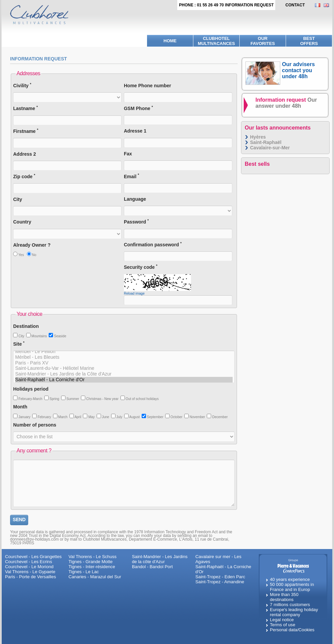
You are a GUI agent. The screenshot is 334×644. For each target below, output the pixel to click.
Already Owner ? (32, 245)
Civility (22, 85)
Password (136, 222)
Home (170, 41)
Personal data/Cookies (292, 630)
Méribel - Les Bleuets (124, 357)
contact (295, 5)
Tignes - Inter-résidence (92, 567)
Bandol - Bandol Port (152, 567)
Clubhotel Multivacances (216, 41)
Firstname (26, 131)
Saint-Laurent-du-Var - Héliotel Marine (124, 368)
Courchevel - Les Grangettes (33, 557)
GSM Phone (138, 108)
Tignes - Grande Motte (90, 562)
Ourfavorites (263, 41)
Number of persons (35, 425)
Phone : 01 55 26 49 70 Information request (226, 5)
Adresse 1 (135, 131)
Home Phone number (148, 86)
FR (319, 5)
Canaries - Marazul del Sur (95, 577)
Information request (286, 103)
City (17, 199)
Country (22, 222)
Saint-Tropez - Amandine (220, 582)
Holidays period (31, 389)
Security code (141, 267)
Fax (128, 154)
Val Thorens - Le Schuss (92, 557)
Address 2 (25, 154)
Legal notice (282, 620)
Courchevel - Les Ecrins (29, 562)
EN (328, 5)
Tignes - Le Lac (84, 572)
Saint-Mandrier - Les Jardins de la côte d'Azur (160, 559)
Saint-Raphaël (266, 142)
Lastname (25, 108)
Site (19, 344)
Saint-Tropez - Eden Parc (220, 577)
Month (20, 407)
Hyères (258, 137)
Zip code (24, 176)
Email (131, 176)
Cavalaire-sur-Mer (270, 148)
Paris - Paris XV (124, 363)
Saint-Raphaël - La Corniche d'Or (124, 380)
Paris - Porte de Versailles (31, 577)
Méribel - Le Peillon (124, 352)
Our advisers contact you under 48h (298, 70)
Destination (26, 326)
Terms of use (283, 625)
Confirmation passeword (153, 244)
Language (135, 199)
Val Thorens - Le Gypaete (30, 572)
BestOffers (309, 41)
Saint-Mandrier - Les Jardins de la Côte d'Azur (124, 374)
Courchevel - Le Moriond (29, 567)
